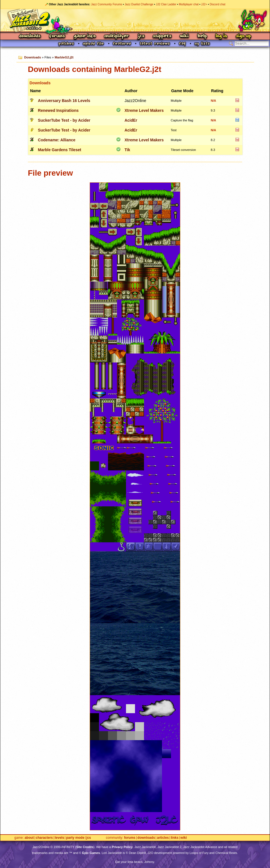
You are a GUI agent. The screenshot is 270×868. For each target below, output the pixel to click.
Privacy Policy (122, 847)
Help (202, 36)
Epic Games (91, 853)
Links (175, 838)
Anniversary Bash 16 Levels (64, 101)
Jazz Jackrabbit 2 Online (135, 20)
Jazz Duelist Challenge (139, 4)
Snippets (162, 36)
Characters (44, 838)
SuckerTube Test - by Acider (64, 120)
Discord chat (218, 4)
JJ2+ (204, 4)
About (29, 838)
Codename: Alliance (57, 140)
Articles (163, 838)
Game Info (85, 36)
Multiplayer (117, 36)
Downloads (30, 36)
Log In (221, 36)
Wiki (184, 36)
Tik (127, 150)
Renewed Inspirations (58, 110)
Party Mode (75, 838)
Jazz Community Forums (107, 4)
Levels (59, 838)
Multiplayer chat (189, 4)
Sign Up (243, 36)
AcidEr (131, 120)
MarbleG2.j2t (64, 57)
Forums (57, 36)
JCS (141, 36)
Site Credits (85, 847)
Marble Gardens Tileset (60, 150)
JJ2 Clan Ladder (166, 4)
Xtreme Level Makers (144, 110)
